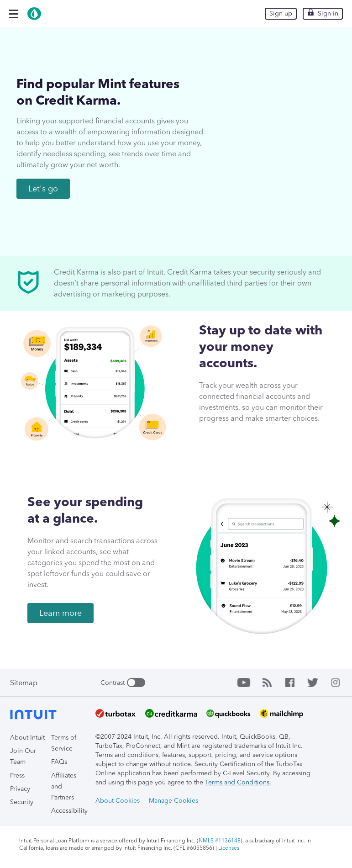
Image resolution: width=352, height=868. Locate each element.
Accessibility (69, 811)
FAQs (59, 762)
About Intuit (27, 738)
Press (17, 775)
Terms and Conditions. (238, 782)
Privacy (20, 789)
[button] (14, 14)
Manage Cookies (173, 801)
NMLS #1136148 (220, 841)
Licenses (229, 848)
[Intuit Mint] (49, 19)
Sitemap (24, 683)
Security (22, 802)
